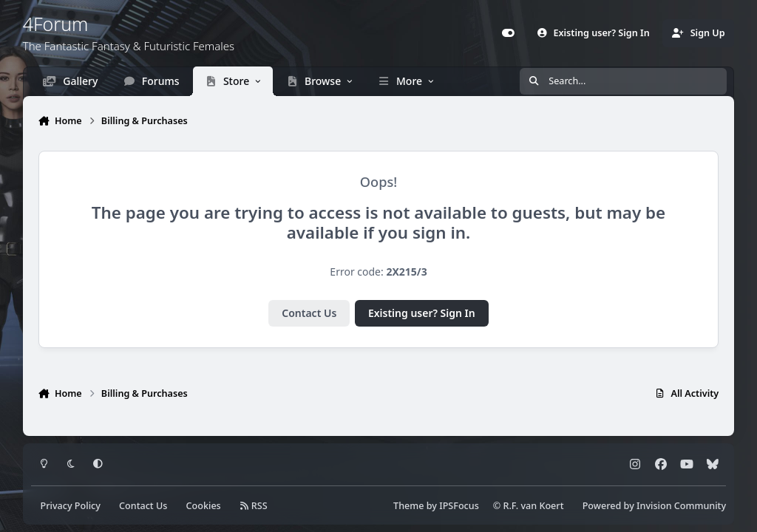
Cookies (204, 506)
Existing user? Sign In (422, 313)
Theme (408, 506)
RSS (254, 506)
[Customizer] (509, 33)
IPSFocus (459, 506)
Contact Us (309, 313)
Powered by (654, 506)
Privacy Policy (71, 506)
